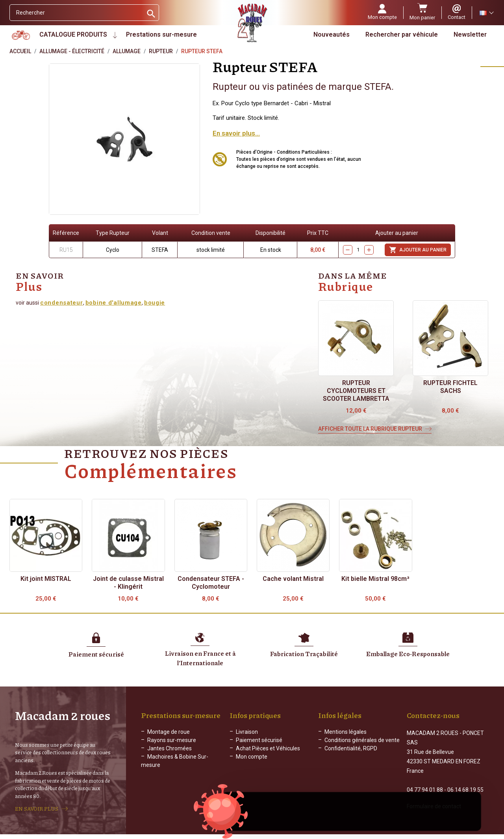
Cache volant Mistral (293, 579)
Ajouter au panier (418, 250)
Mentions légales (346, 732)
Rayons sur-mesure (172, 740)
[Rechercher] (76, 13)
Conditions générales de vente (362, 740)
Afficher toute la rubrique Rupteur (370, 429)
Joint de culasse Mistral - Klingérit (128, 583)
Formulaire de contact (434, 798)
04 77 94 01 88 (425, 781)
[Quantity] (358, 250)
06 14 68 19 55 (465, 781)
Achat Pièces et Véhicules (268, 748)
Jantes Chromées (170, 748)
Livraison (247, 732)
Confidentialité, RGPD (351, 748)
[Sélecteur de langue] (486, 13)
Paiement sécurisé (259, 740)
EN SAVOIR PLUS (37, 805)
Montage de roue (169, 732)
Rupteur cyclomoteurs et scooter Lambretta (356, 391)
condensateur (62, 303)
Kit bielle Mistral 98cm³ (375, 579)
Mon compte (252, 757)
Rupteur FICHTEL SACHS (450, 387)
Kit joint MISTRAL (46, 579)
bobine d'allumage (114, 303)
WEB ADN (365, 833)
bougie (155, 303)
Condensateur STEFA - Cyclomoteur (211, 583)
